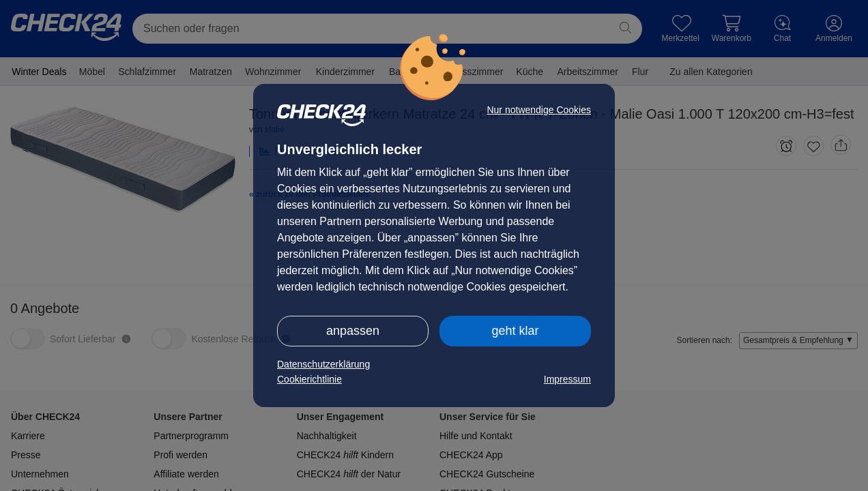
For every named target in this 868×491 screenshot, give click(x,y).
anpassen (353, 331)
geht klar (515, 331)
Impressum (567, 379)
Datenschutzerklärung (323, 364)
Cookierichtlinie (309, 379)
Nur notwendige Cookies (539, 110)
